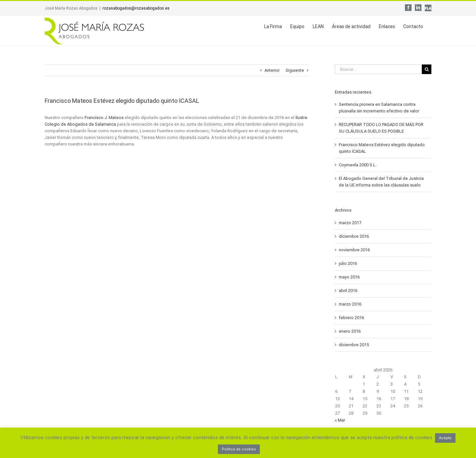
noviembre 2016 (354, 250)
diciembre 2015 (354, 345)
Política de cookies (239, 449)
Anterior (272, 70)
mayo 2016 (349, 277)
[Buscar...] (378, 69)
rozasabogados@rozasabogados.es (136, 8)
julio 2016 (348, 263)
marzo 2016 (350, 304)
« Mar (340, 420)
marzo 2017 (350, 223)
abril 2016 (348, 291)
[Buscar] (427, 69)
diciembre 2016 (354, 236)
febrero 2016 (351, 318)
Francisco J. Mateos (104, 118)
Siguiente (295, 70)
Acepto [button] (445, 438)
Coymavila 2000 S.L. (358, 165)
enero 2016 (350, 331)
